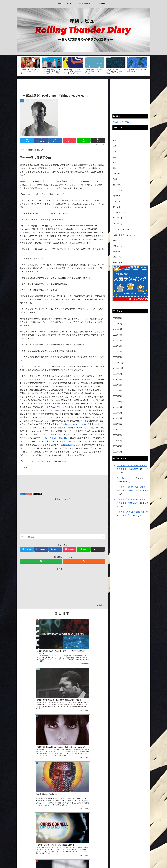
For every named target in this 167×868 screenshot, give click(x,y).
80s (114, 162)
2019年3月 (117, 407)
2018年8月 (117, 446)
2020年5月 (117, 329)
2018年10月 (118, 435)
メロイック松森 (120, 212)
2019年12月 (118, 357)
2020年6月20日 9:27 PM (28, 751)
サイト (23, 835)
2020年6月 (117, 324)
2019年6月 (117, 390)
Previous (18, 66)
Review (29, 494)
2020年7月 (117, 318)
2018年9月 (117, 440)
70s (114, 157)
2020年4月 (117, 335)
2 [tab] (83, 77)
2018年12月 (118, 424)
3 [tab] (87, 77)
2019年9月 (117, 374)
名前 (22, 814)
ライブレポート (120, 218)
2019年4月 (117, 401)
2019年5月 (117, 396)
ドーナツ (117, 207)
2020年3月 (117, 340)
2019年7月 (117, 385)
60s (114, 151)
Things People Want (67, 407)
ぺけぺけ (117, 196)
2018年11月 (118, 429)
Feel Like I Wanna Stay (70, 445)
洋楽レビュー (119, 246)
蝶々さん (117, 257)
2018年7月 (117, 452)
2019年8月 (117, 379)
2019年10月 (118, 368)
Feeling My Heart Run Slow (74, 424)
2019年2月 (117, 413)
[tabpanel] (30, 66)
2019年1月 (117, 418)
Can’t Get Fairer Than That (56, 438)
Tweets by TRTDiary (121, 122)
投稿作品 (117, 240)
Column (116, 173)
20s (114, 146)
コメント (24, 779)
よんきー (117, 201)
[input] (62, 537)
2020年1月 (117, 351)
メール (23, 824)
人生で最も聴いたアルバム (124, 235)
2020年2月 (117, 346)
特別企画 (117, 251)
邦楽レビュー (119, 263)
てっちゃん (118, 190)
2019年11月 (118, 363)
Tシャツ (116, 185)
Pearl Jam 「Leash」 (126, 478)
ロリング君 (37, 494)
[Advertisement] (62, 86)
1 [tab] (80, 77)
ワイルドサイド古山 (122, 229)
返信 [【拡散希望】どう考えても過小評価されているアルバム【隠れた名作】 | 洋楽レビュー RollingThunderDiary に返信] (101, 762)
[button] (103, 537)
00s (114, 134)
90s (114, 168)
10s (22, 494)
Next (149, 66)
